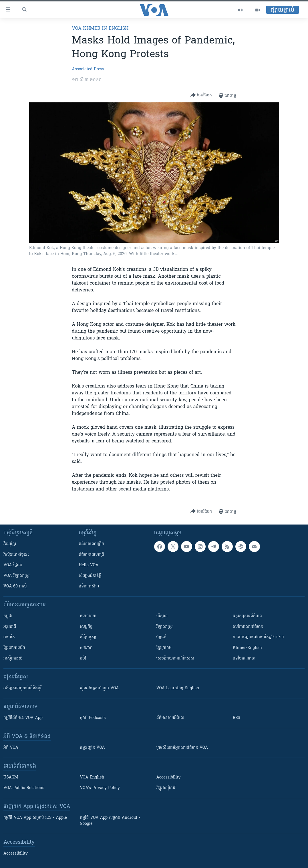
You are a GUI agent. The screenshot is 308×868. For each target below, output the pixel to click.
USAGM (11, 777)
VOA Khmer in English (100, 29)
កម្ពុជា (8, 616)
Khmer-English (247, 648)
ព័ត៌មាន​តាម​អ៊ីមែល (170, 718)
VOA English (92, 777)
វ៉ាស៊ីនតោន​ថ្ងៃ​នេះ (16, 555)
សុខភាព (86, 648)
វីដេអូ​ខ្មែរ (10, 544)
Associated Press (88, 69)
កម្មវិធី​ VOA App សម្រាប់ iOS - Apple (35, 818)
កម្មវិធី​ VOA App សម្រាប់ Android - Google (110, 821)
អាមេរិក (9, 637)
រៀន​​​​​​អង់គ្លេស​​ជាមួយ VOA (99, 688)
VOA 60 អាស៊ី (15, 586)
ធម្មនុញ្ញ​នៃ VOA (92, 748)
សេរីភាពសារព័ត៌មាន (248, 627)
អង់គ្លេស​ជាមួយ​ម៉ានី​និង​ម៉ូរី (22, 688)
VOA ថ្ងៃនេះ (13, 565)
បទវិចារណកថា (244, 659)
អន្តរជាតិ (10, 627)
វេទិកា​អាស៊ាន (89, 586)
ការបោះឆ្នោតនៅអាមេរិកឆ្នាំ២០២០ (259, 637)
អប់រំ (83, 659)
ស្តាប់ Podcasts (93, 718)
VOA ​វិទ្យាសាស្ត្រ (16, 576)
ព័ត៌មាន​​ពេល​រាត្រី (91, 555)
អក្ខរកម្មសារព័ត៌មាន (247, 616)
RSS (237, 718)
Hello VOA (89, 565)
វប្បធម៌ (161, 637)
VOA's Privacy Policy (100, 788)
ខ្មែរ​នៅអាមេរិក (14, 648)
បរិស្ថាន (162, 616)
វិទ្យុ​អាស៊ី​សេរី (166, 788)
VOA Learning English (178, 688)
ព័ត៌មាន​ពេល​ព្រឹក (91, 544)
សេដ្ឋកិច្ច (86, 627)
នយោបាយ (88, 616)
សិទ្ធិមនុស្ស (88, 637)
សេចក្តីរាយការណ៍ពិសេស (175, 659)
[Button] (201, 95)
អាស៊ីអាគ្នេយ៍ (13, 659)
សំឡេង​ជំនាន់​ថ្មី (90, 576)
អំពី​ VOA (11, 748)
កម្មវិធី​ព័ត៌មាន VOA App (23, 718)
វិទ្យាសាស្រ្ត (165, 627)
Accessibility (169, 777)
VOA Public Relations (24, 788)
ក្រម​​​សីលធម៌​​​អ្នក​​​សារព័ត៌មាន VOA (182, 748)
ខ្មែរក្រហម (164, 648)
